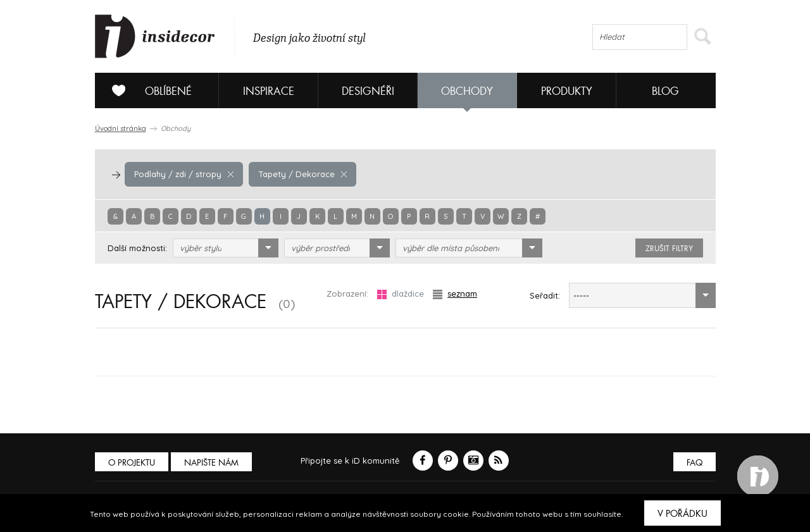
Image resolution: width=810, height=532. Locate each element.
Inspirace (269, 91)
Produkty (567, 91)
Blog (665, 91)
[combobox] (226, 248)
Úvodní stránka (121, 128)
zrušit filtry (669, 249)
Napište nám (211, 463)
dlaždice (401, 294)
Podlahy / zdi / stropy (184, 174)
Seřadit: (545, 295)
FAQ (695, 463)
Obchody (467, 91)
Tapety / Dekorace (302, 174)
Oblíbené (147, 90)
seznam (455, 294)
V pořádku (682, 514)
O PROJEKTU (132, 463)
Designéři (368, 91)
